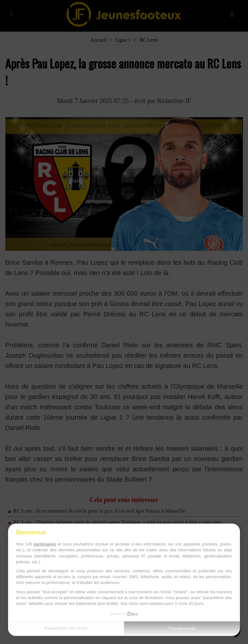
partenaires (45, 544)
